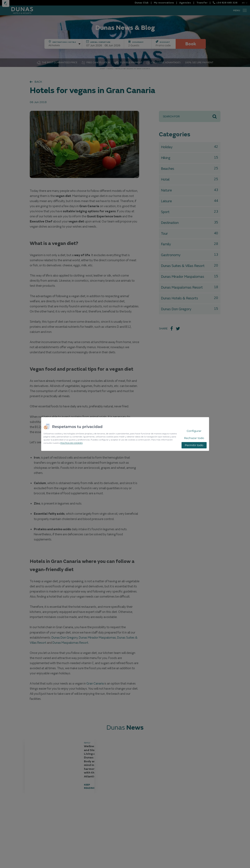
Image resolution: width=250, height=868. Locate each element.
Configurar (194, 431)
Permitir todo (194, 445)
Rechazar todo (194, 438)
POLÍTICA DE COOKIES (71, 443)
